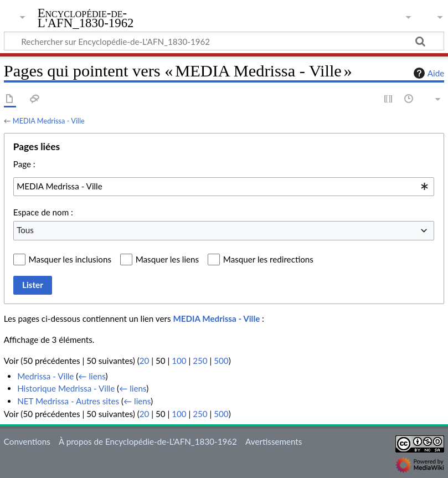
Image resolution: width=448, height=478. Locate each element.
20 (145, 361)
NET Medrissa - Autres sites (68, 401)
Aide (428, 73)
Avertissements (274, 441)
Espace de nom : (43, 212)
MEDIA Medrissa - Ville (49, 121)
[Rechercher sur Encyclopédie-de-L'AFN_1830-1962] (224, 41)
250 (200, 361)
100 (179, 361)
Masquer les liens (167, 259)
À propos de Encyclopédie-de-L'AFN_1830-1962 (148, 441)
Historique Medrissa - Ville (66, 388)
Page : (24, 164)
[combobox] (224, 187)
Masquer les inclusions (70, 259)
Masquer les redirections (268, 259)
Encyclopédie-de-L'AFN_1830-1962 (86, 18)
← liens (92, 376)
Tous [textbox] (25, 230)
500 (221, 361)
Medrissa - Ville (45, 376)
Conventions (27, 441)
